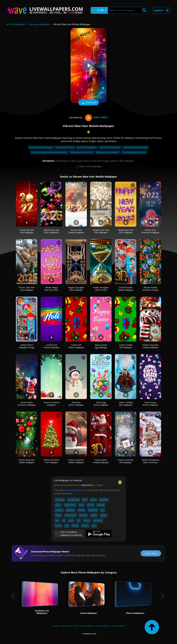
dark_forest (96, 117)
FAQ (114, 626)
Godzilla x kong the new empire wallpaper (49, 152)
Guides (121, 626)
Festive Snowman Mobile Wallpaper (76, 461)
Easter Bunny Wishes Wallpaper (150, 404)
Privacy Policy (103, 626)
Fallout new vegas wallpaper (136, 147)
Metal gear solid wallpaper (108, 152)
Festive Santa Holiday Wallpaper (101, 461)
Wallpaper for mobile (65, 147)
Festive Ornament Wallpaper (51, 404)
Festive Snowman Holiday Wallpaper (150, 346)
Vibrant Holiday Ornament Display (150, 289)
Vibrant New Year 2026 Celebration (51, 231)
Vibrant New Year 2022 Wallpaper (126, 231)
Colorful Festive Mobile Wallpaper (126, 289)
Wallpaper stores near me (82, 152)
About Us (66, 626)
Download (88, 103)
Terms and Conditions (84, 626)
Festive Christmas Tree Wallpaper (51, 461)
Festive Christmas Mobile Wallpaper (27, 461)
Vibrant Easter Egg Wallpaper (101, 346)
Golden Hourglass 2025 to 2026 (101, 289)
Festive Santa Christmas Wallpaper (27, 404)
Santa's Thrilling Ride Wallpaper (126, 404)
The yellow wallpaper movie (134, 152)
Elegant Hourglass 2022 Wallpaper (76, 289)
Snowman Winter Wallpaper (76, 404)
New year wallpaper (40, 24)
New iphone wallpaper (87, 147)
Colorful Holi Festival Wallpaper (51, 346)
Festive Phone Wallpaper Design (27, 346)
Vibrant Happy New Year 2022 (51, 289)
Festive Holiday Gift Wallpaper (126, 346)
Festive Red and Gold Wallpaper (27, 231)
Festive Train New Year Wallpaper (27, 289)
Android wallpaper (75, 490)
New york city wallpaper (110, 147)
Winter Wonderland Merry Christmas (150, 461)
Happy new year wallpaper (41, 147)
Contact (56, 626)
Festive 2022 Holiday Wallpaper (76, 231)
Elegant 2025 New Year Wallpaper (101, 231)
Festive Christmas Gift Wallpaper (126, 461)
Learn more (151, 553)
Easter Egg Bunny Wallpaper (101, 404)
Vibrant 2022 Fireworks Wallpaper (150, 231)
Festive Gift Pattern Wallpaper (76, 346)
